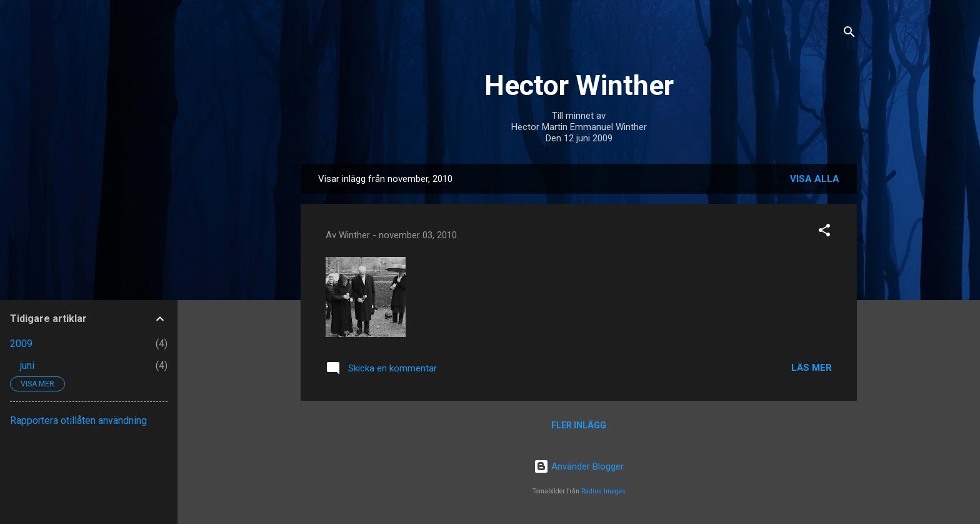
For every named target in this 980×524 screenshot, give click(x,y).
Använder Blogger (579, 466)
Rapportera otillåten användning (78, 421)
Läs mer (812, 368)
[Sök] (849, 34)
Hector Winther (579, 85)
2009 (21, 344)
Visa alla (815, 179)
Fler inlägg (579, 425)
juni (27, 365)
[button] (824, 232)
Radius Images (603, 491)
